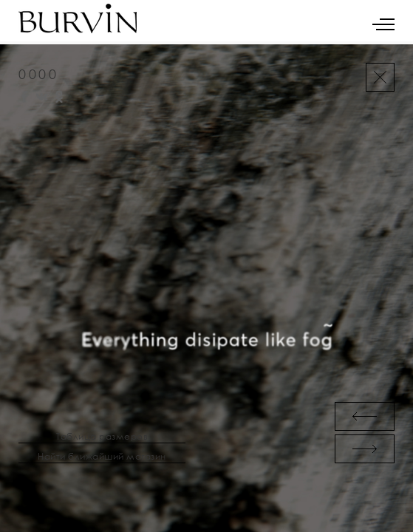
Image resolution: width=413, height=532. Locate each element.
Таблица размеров (102, 437)
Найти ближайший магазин (102, 457)
